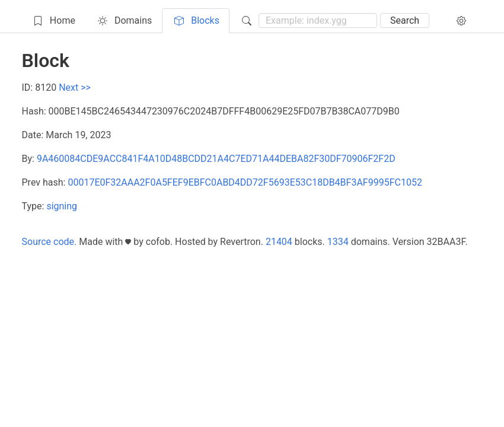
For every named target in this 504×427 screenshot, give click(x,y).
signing (62, 206)
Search (405, 20)
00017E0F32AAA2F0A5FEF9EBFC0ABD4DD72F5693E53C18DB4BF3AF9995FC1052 (245, 182)
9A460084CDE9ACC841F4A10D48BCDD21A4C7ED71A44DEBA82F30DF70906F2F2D (216, 159)
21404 (279, 242)
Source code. (50, 242)
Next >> (75, 87)
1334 (338, 242)
